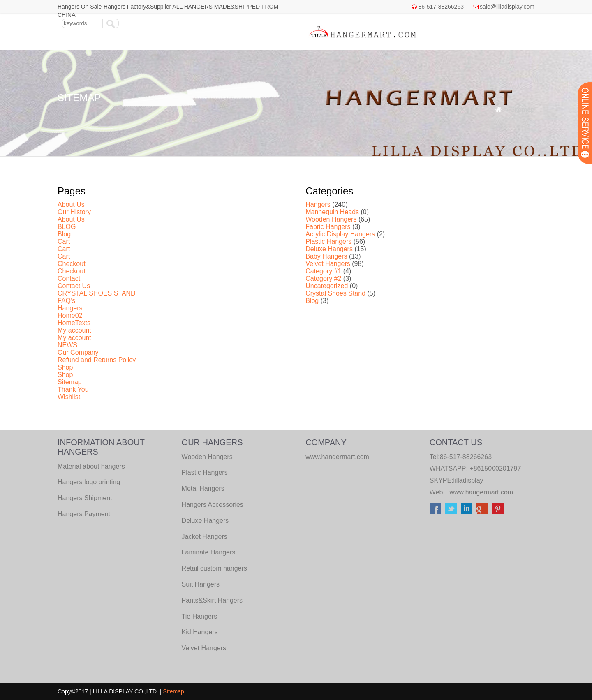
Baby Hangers (326, 256)
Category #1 (323, 271)
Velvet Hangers (328, 264)
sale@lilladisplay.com (507, 7)
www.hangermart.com (481, 492)
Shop (65, 367)
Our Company (78, 352)
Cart (64, 241)
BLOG (67, 227)
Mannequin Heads (332, 212)
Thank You (73, 389)
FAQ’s (66, 301)
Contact (69, 278)
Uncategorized (327, 286)
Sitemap (70, 382)
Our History (74, 212)
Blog (64, 234)
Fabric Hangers (328, 227)
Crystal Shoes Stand (335, 293)
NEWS (67, 345)
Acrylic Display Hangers (340, 234)
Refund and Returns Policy (97, 360)
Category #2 (323, 278)
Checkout (72, 264)
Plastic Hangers (328, 241)
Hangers (70, 308)
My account (74, 330)
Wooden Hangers (331, 219)
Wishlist (69, 397)
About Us (71, 204)
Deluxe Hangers (329, 249)
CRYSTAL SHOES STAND (97, 293)
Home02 (70, 315)
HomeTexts (74, 323)
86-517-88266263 (441, 7)
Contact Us (74, 286)
